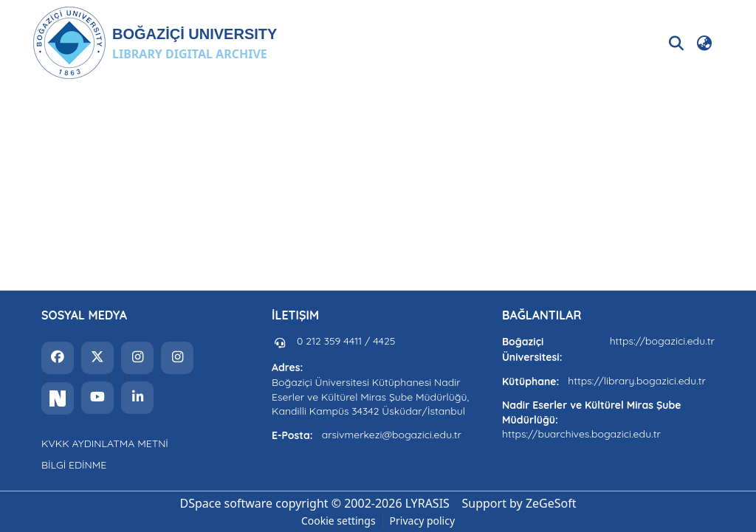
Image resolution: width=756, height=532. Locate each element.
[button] (155, 43)
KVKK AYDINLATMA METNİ (105, 443)
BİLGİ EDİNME (74, 465)
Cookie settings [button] (339, 521)
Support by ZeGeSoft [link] (519, 503)
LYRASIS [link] (427, 503)
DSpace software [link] (226, 503)
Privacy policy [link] (423, 521)
